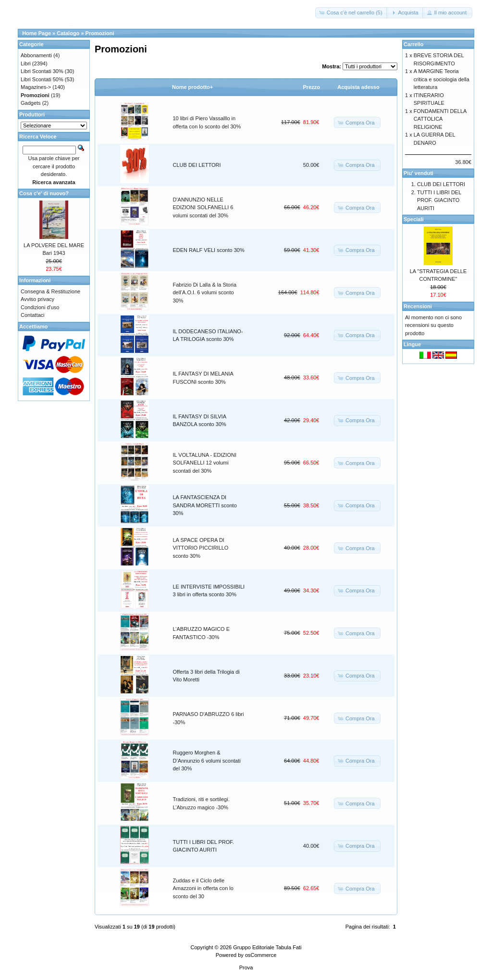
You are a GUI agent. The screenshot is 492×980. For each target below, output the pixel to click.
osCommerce (261, 955)
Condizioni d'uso (40, 307)
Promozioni (100, 33)
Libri (26, 63)
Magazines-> (36, 87)
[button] (352, 13)
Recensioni (418, 306)
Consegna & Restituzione (50, 291)
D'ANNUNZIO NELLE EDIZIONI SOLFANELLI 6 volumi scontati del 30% (203, 207)
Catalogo (68, 33)
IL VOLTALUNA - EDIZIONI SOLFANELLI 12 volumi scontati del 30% (205, 463)
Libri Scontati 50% (42, 79)
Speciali (414, 219)
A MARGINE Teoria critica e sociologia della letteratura (442, 79)
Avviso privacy (37, 299)
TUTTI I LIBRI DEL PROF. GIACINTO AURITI (439, 200)
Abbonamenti (36, 55)
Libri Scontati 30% (42, 71)
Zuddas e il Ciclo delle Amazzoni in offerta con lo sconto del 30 (203, 888)
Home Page (37, 33)
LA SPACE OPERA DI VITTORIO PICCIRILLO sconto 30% (201, 548)
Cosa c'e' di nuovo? (44, 193)
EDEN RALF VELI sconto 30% (209, 250)
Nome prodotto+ (192, 87)
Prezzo (312, 87)
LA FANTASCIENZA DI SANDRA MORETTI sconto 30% (205, 505)
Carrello (414, 44)
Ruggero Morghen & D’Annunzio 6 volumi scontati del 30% (207, 760)
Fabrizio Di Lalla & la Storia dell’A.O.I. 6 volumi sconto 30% (205, 293)
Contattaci (33, 315)
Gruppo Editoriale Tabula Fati (267, 947)
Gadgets (31, 103)
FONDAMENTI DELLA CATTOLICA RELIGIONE (440, 119)
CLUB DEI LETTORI (197, 165)
